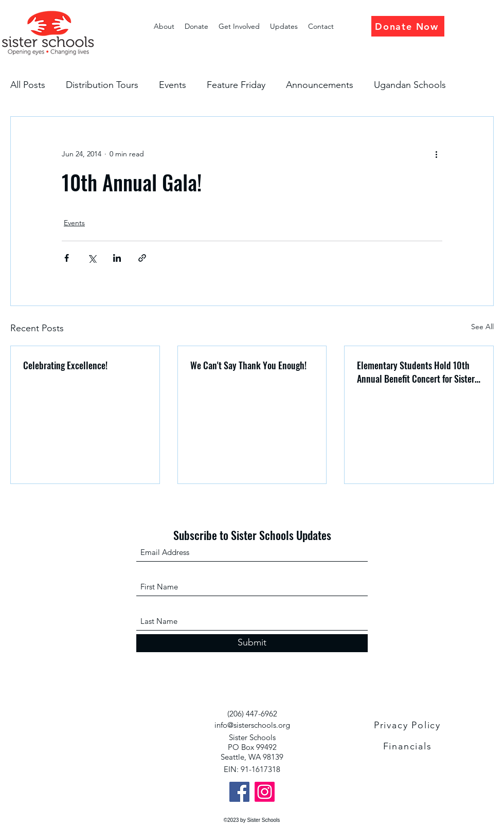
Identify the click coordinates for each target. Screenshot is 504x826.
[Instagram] (265, 792)
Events (173, 85)
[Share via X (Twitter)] (92, 258)
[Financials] (408, 746)
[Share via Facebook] (67, 258)
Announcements (320, 85)
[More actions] (436, 154)
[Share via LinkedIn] (117, 258)
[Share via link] (142, 258)
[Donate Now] (408, 26)
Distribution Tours (102, 85)
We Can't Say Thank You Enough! (248, 365)
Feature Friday (236, 85)
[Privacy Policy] (408, 725)
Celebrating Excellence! (65, 365)
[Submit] (252, 643)
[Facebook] (239, 792)
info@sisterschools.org (252, 725)
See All (482, 327)
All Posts (28, 85)
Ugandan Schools (410, 85)
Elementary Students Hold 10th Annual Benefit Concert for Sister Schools (416, 372)
